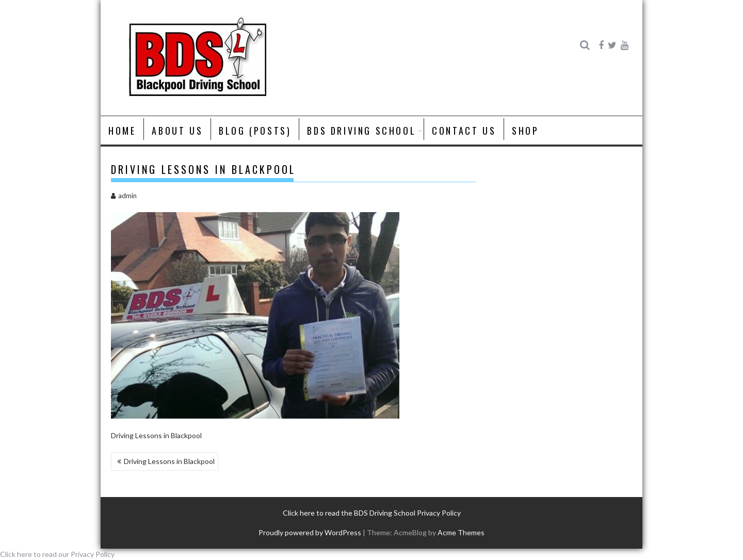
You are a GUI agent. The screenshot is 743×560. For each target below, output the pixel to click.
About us (177, 131)
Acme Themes (461, 532)
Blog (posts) (255, 131)
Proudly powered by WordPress (310, 532)
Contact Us (464, 131)
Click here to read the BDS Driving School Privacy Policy (372, 513)
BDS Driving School (361, 131)
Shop (525, 131)
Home (122, 131)
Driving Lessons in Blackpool (169, 461)
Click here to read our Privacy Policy (57, 554)
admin (124, 196)
